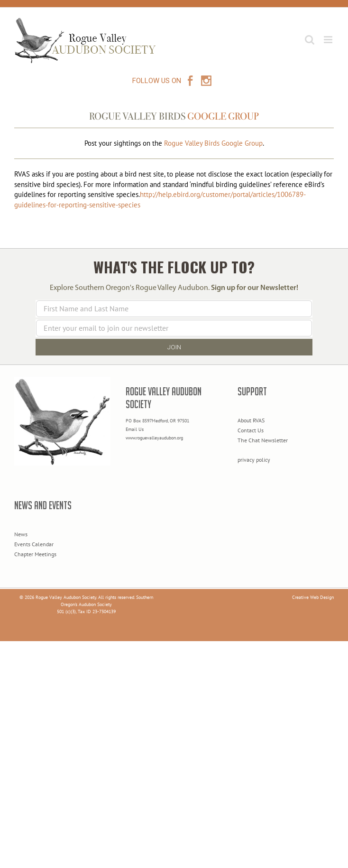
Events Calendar (34, 544)
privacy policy (254, 460)
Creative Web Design (313, 597)
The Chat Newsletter (263, 440)
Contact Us (251, 430)
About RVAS (251, 420)
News (21, 534)
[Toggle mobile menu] (329, 40)
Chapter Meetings (35, 554)
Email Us (135, 429)
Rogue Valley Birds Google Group (213, 143)
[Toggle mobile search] (310, 40)
